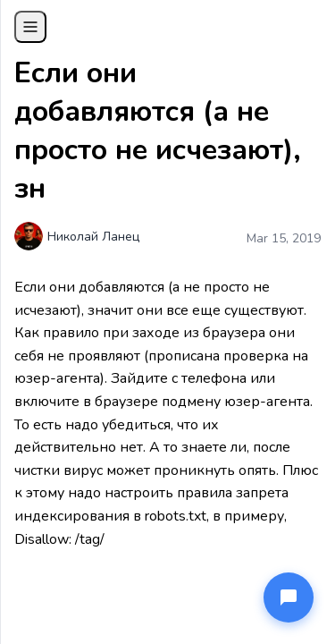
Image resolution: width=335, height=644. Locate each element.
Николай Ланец (93, 237)
